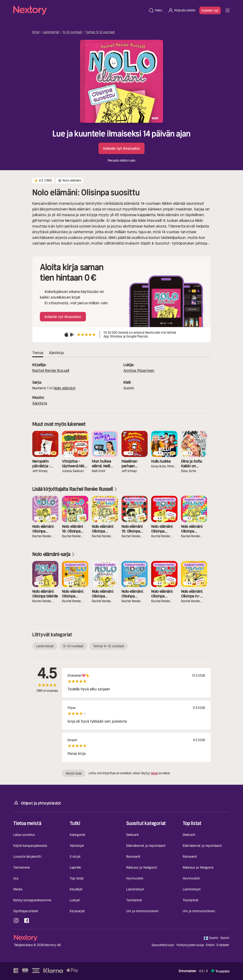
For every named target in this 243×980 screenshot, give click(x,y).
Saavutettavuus (163, 945)
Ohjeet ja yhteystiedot (37, 803)
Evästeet (223, 945)
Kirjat (36, 32)
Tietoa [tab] (38, 353)
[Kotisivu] (79, 10)
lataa (154, 773)
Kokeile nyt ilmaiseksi (121, 148)
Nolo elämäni (65, 388)
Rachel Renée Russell (51, 370)
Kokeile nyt (210, 10)
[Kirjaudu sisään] (182, 10)
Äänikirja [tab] (56, 353)
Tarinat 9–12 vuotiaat (100, 32)
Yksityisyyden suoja (190, 945)
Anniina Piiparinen (139, 370)
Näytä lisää (74, 773)
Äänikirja (40, 403)
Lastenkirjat (51, 32)
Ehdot (210, 945)
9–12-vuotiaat (73, 32)
